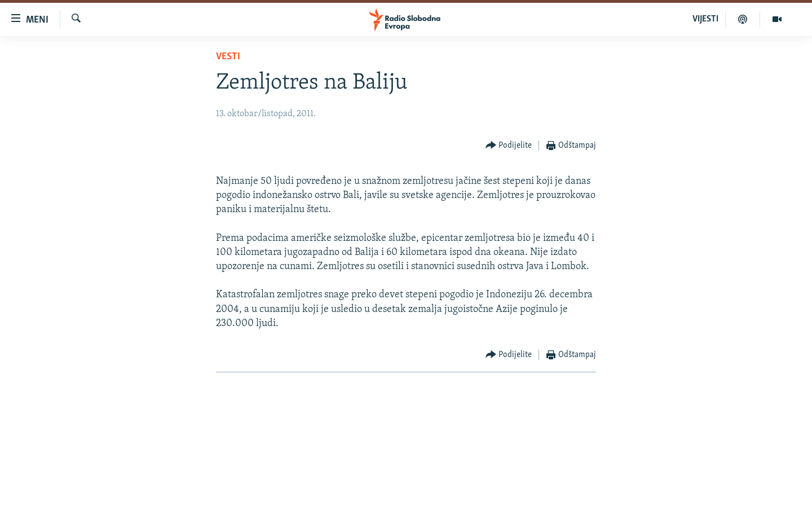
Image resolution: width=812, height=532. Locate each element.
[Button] (509, 146)
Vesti (228, 57)
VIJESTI (705, 19)
